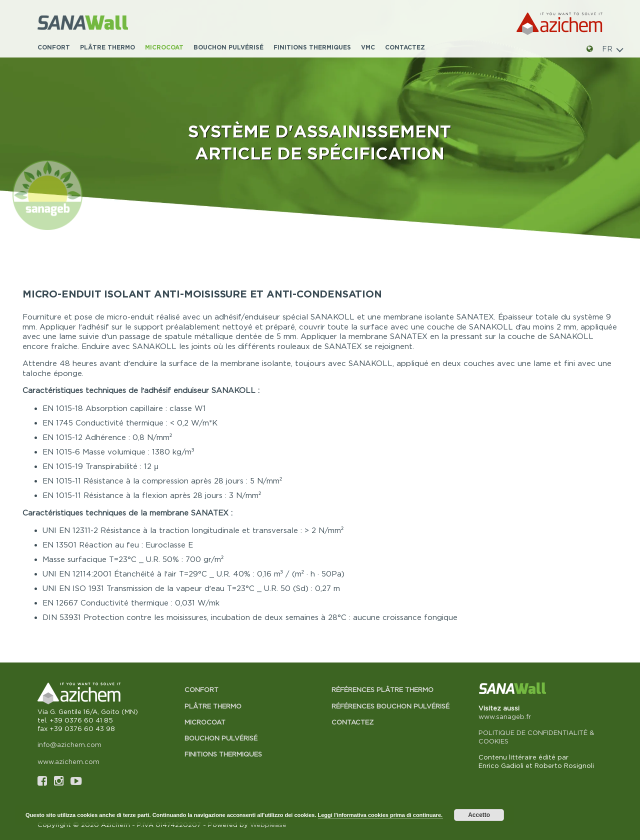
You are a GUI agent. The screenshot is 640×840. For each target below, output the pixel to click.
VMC (368, 47)
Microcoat (164, 47)
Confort (54, 47)
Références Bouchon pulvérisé (390, 706)
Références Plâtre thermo (382, 689)
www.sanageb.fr (505, 716)
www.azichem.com (68, 761)
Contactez (405, 47)
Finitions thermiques (312, 47)
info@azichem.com (69, 744)
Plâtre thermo (107, 47)
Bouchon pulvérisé (228, 47)
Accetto (479, 815)
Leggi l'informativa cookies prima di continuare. (380, 815)
